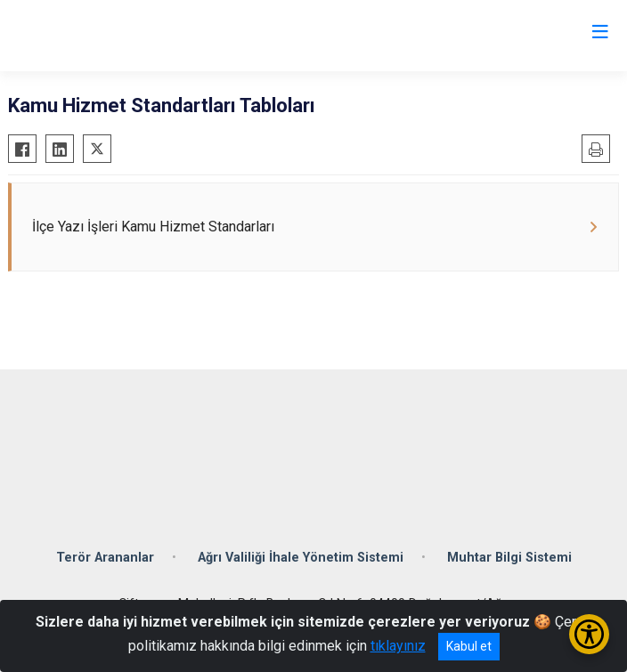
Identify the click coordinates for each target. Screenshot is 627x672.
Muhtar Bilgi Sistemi (509, 558)
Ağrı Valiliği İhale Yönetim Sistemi (301, 558)
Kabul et (469, 646)
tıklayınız (398, 646)
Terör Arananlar (105, 558)
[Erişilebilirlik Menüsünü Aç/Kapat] (589, 634)
